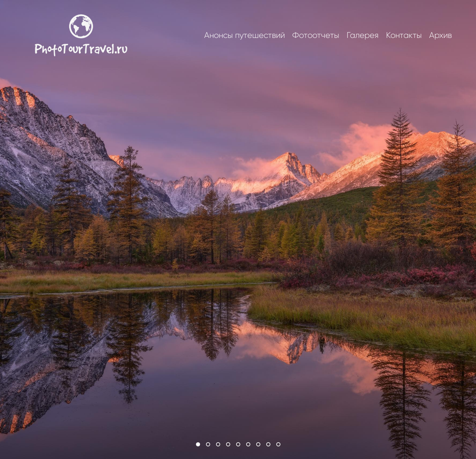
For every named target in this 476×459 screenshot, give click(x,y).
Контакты (404, 35)
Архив (440, 35)
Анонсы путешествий (245, 35)
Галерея (363, 35)
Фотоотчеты (316, 35)
